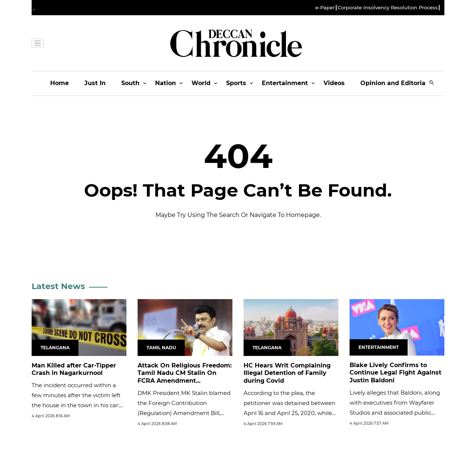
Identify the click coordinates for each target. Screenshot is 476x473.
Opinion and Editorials (395, 83)
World (201, 83)
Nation (165, 83)
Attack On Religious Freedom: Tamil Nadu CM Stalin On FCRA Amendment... (185, 373)
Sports (236, 83)
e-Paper (325, 8)
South (130, 83)
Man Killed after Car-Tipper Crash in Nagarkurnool (74, 369)
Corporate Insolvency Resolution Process (388, 8)
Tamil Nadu (161, 348)
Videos (334, 83)
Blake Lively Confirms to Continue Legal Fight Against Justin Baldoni (395, 373)
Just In (95, 83)
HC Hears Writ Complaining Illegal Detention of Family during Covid (287, 373)
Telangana (55, 348)
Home (59, 83)
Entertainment (285, 83)
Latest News (58, 286)
